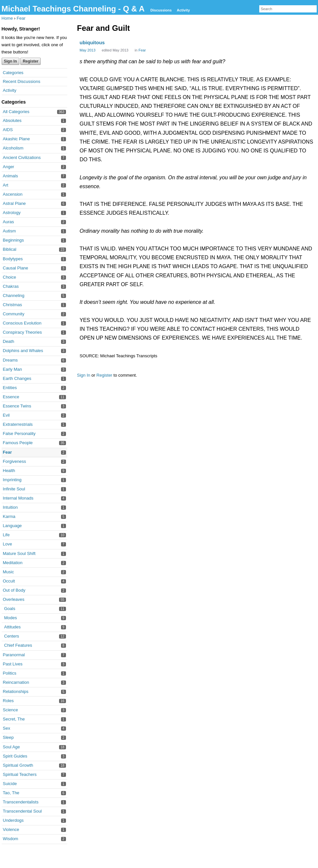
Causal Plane (16, 268)
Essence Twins (17, 406)
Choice (10, 277)
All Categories (16, 112)
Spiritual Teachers (20, 774)
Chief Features (18, 645)
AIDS (8, 130)
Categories (13, 73)
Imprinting (12, 480)
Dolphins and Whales (23, 351)
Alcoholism (13, 148)
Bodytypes (13, 259)
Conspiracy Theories (22, 332)
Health (9, 471)
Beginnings (13, 240)
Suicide (10, 784)
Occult (9, 581)
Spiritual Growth (18, 765)
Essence (11, 397)
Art (6, 185)
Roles (8, 701)
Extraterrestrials (18, 424)
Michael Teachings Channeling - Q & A (74, 9)
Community (14, 314)
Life (6, 535)
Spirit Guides (15, 756)
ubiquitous (92, 42)
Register (31, 61)
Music (9, 572)
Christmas (13, 305)
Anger (9, 167)
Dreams (11, 360)
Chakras (11, 286)
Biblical (10, 249)
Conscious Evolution (22, 323)
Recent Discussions (22, 81)
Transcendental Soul (22, 811)
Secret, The (14, 719)
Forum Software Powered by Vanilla (160, 861)
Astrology (12, 213)
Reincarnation (16, 682)
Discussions (161, 10)
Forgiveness (15, 461)
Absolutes (12, 120)
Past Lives (13, 664)
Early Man (13, 369)
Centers (12, 636)
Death (9, 341)
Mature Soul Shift (19, 553)
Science (11, 710)
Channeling (14, 296)
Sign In (11, 61)
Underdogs (13, 820)
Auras (9, 222)
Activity (183, 10)
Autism (10, 231)
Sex (7, 728)
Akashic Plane (16, 139)
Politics (10, 673)
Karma (9, 516)
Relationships (16, 691)
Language (12, 526)
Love (8, 544)
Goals (10, 609)
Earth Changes (17, 378)
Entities (10, 388)
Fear (7, 452)
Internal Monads (18, 498)
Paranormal (14, 655)
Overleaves (14, 599)
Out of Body (14, 590)
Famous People (18, 443)
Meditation (13, 563)
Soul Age (11, 747)
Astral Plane (14, 203)
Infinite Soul (14, 489)
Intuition (11, 507)
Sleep (8, 737)
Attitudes (13, 627)
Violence (11, 829)
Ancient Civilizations (22, 158)
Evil (6, 415)
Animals (11, 176)
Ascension (13, 194)
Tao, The (11, 793)
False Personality (19, 434)
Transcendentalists (21, 802)
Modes (11, 618)
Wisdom (11, 839)
